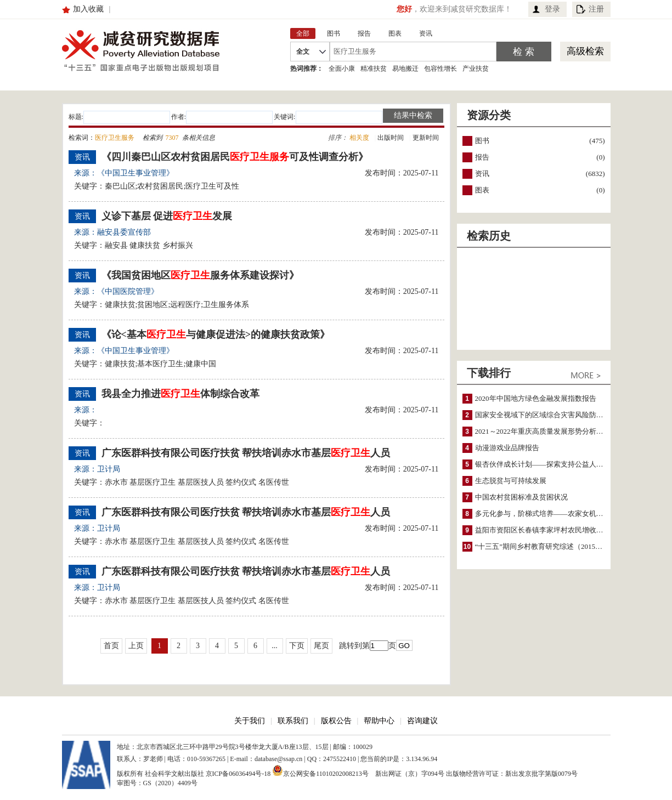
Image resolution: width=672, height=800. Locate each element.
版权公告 (336, 721)
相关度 (359, 138)
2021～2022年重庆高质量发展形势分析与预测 (546, 431)
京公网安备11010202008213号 (320, 770)
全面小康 (342, 69)
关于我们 (250, 721)
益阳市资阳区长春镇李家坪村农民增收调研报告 (550, 530)
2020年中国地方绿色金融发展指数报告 (536, 398)
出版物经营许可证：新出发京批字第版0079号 (512, 774)
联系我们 (293, 721)
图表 (482, 190)
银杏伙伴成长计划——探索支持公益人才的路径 (550, 464)
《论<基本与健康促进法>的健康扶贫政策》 (216, 334)
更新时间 (426, 138)
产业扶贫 (476, 69)
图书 (482, 141)
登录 (552, 9)
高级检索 (585, 51)
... (275, 646)
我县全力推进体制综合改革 (180, 394)
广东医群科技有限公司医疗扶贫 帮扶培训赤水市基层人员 (246, 453)
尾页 (321, 646)
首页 (111, 646)
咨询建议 (422, 721)
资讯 (482, 174)
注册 (596, 9)
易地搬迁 (405, 69)
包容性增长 (441, 69)
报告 (482, 157)
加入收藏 (88, 9)
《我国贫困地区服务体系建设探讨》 (200, 275)
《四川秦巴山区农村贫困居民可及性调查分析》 (235, 157)
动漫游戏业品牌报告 (507, 448)
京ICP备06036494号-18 (238, 774)
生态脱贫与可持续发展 (511, 481)
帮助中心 (379, 721)
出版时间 (391, 138)
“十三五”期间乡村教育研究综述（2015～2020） (550, 546)
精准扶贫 (374, 69)
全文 (303, 52)
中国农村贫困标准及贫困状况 (521, 497)
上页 (136, 646)
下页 (297, 646)
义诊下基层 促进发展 (167, 216)
